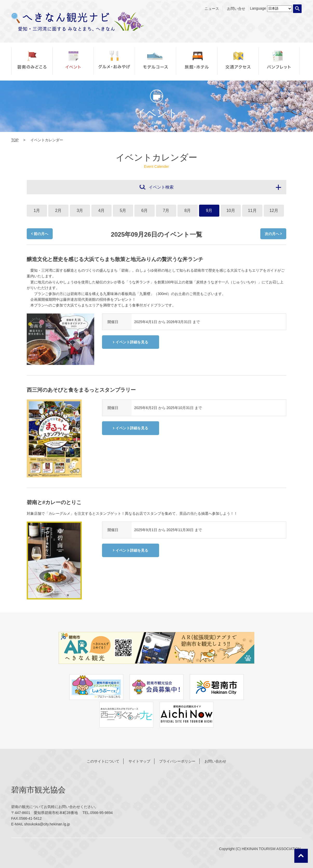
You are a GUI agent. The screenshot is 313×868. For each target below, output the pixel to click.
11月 (252, 211)
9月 (209, 211)
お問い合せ (236, 9)
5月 (123, 211)
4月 (102, 211)
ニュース (212, 9)
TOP (15, 140)
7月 (166, 211)
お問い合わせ (215, 761)
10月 (231, 211)
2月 (59, 211)
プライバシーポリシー (177, 761)
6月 (145, 211)
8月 (188, 211)
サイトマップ (139, 761)
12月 (274, 211)
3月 (80, 211)
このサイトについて (103, 761)
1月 (37, 211)
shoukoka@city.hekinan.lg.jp (47, 824)
